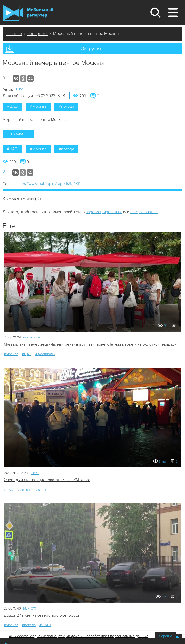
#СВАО (45, 625)
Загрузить (93, 49)
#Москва (38, 106)
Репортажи (38, 34)
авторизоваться (144, 212)
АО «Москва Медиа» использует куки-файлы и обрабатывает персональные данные (79, 636)
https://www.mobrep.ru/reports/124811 (49, 184)
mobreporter (32, 337)
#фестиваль (45, 354)
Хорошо (165, 636)
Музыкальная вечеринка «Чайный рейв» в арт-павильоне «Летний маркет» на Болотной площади (90, 344)
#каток (41, 490)
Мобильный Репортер (28, 13)
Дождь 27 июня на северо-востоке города (42, 615)
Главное (14, 34)
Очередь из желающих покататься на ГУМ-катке (47, 480)
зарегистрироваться (104, 212)
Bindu (21, 89)
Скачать (18, 134)
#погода (66, 106)
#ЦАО (12, 106)
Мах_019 (30, 608)
